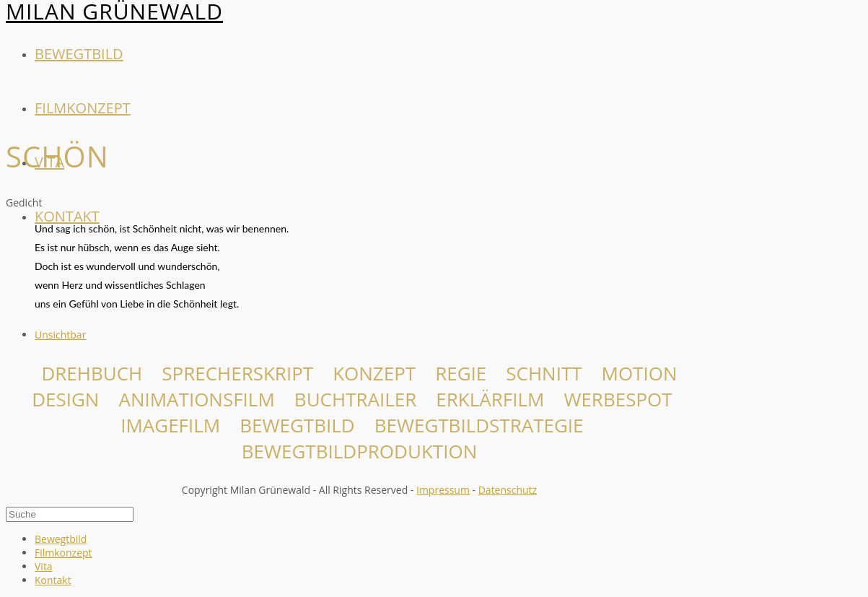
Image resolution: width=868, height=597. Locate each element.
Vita (44, 566)
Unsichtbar (60, 335)
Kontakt (67, 216)
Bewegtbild (79, 54)
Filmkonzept (83, 108)
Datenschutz (508, 490)
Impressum (443, 490)
